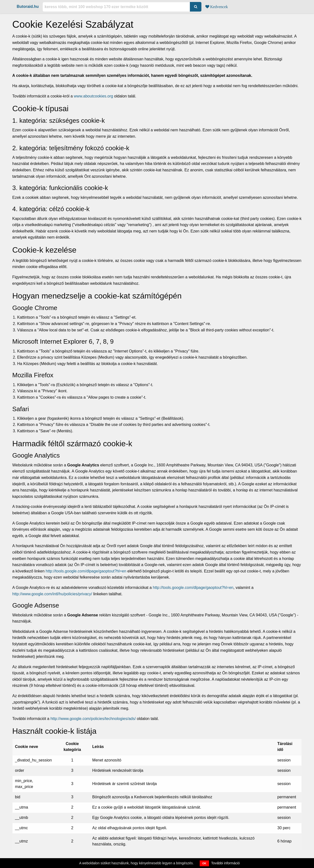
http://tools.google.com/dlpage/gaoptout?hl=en (86, 571)
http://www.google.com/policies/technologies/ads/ (93, 719)
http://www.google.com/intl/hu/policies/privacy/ (52, 594)
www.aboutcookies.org (93, 96)
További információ (226, 863)
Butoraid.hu (28, 7)
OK (204, 863)
